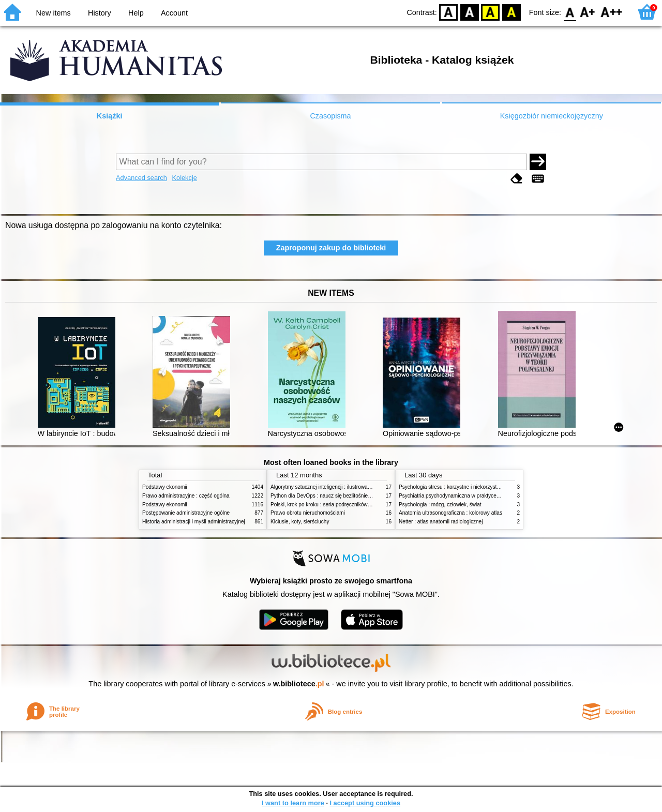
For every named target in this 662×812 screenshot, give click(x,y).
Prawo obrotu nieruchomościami (308, 513)
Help (136, 13)
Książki (110, 116)
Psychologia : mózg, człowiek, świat (440, 505)
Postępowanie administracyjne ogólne (186, 513)
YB (491, 12)
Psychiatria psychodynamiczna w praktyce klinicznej (459, 496)
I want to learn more (293, 803)
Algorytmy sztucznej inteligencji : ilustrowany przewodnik (336, 487)
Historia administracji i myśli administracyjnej (194, 522)
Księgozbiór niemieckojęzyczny (552, 116)
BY (511, 12)
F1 (588, 12)
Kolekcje (184, 178)
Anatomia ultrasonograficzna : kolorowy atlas (450, 513)
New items (54, 13)
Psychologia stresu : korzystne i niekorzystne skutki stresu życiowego (479, 487)
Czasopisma (330, 116)
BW (470, 12)
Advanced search (141, 178)
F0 (570, 12)
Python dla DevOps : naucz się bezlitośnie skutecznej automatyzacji (349, 496)
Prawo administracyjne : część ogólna (186, 496)
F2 (612, 12)
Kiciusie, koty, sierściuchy (300, 522)
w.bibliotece (299, 684)
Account (174, 13)
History (100, 13)
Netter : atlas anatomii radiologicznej (441, 522)
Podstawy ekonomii (165, 487)
